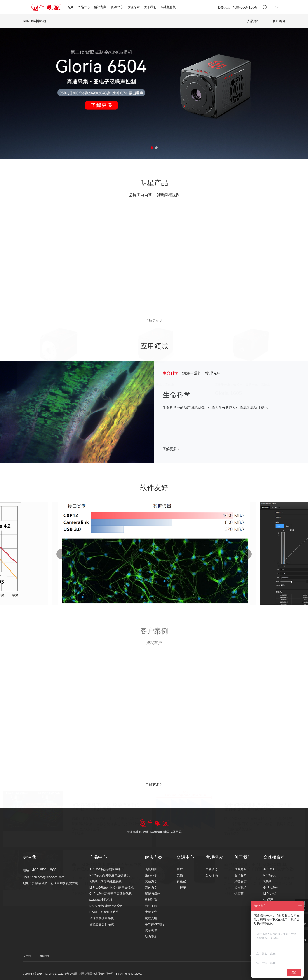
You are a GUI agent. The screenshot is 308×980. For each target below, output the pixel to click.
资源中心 (117, 7)
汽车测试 (151, 930)
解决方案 (100, 7)
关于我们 (150, 7)
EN (276, 7)
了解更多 (171, 449)
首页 (70, 7)
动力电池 (151, 936)
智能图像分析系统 (102, 924)
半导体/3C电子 (155, 924)
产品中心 (84, 7)
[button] (152, 148)
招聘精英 (44, 956)
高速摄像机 (168, 7)
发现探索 (134, 7)
